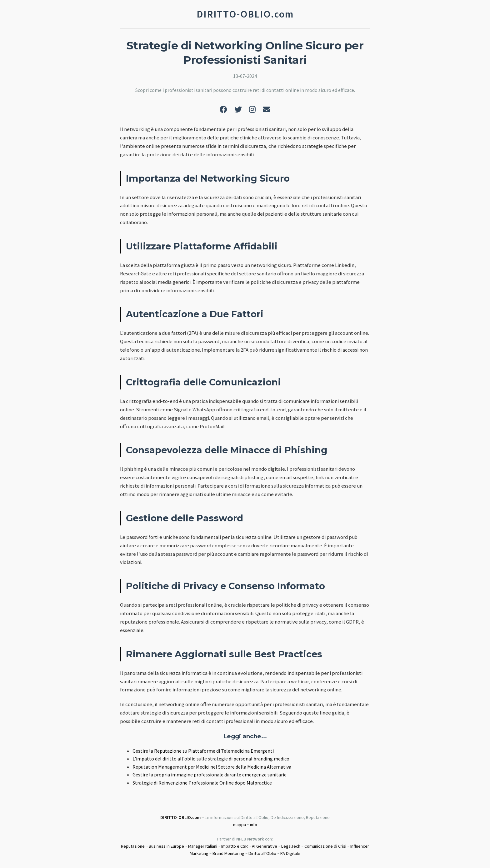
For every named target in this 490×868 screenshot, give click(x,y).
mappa (240, 825)
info (254, 825)
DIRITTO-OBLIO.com (180, 817)
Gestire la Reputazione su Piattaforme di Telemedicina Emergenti (203, 751)
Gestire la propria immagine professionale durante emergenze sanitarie (210, 775)
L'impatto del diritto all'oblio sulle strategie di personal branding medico (211, 759)
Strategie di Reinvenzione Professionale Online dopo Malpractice (202, 783)
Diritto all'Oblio (262, 853)
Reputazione (133, 846)
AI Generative (265, 846)
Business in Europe (166, 846)
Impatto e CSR (235, 846)
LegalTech (291, 846)
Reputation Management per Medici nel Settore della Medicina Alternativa (212, 767)
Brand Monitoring (228, 853)
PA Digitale (290, 853)
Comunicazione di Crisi (325, 846)
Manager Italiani (203, 846)
